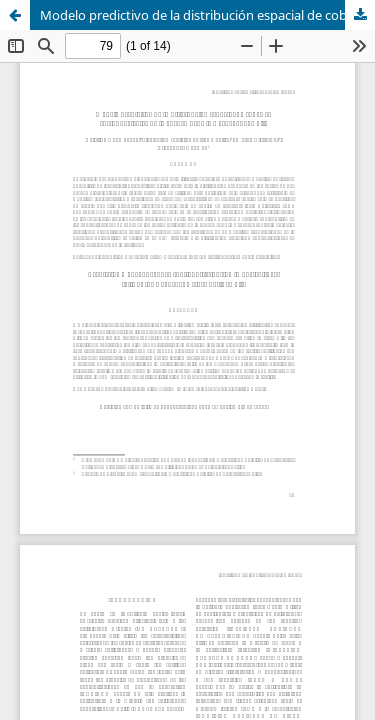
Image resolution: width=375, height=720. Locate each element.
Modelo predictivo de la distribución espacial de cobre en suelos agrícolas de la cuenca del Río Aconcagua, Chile (207, 15)
